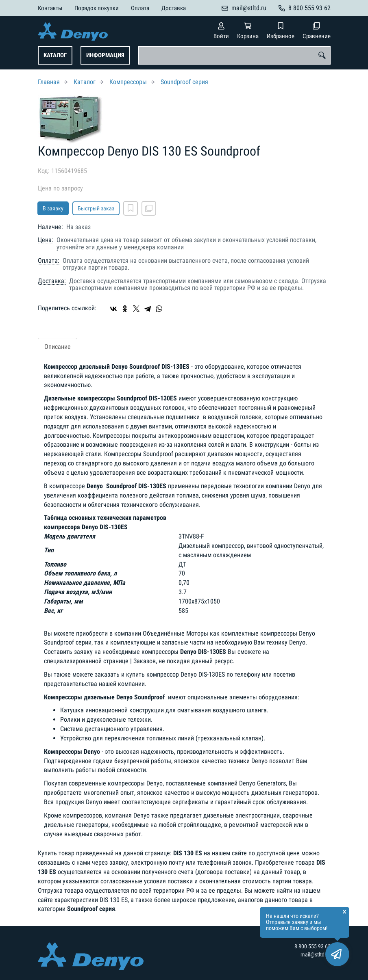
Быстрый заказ (96, 208)
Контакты (50, 8)
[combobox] (234, 55)
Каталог (55, 55)
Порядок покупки (97, 8)
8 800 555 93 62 (309, 8)
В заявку (53, 208)
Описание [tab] (58, 347)
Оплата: (49, 261)
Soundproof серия (184, 82)
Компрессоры (128, 82)
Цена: (46, 240)
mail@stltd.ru (249, 8)
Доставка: (52, 281)
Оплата (140, 8)
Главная (49, 82)
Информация (105, 55)
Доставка (174, 8)
